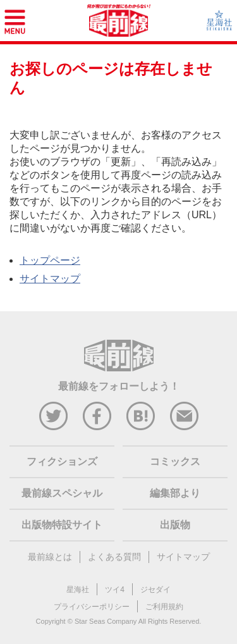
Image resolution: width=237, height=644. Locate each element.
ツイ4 (115, 590)
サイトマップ (50, 279)
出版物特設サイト (62, 525)
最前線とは (50, 557)
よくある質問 (114, 557)
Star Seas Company (106, 621)
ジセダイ (155, 590)
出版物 (175, 525)
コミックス (175, 461)
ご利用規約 (164, 607)
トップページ (50, 260)
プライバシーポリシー (92, 607)
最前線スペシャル (62, 493)
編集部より (175, 493)
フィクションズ (62, 461)
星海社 (78, 590)
